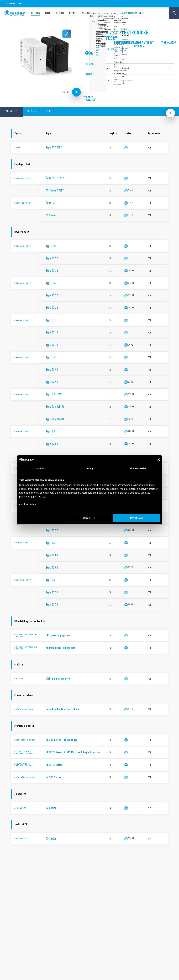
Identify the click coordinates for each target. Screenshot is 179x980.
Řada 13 (98, 24)
